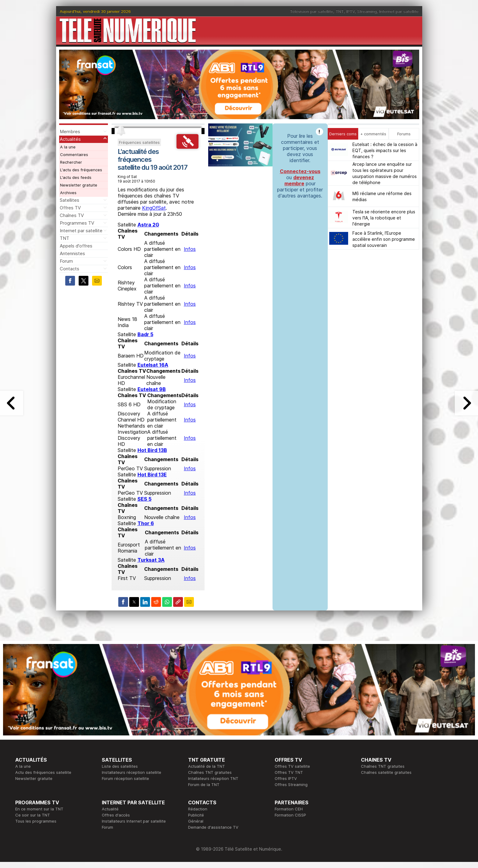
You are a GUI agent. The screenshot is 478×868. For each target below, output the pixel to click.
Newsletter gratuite (79, 185)
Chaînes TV (72, 215)
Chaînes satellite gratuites (386, 772)
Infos (190, 249)
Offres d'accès (116, 815)
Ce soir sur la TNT (33, 815)
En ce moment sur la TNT (39, 809)
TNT (340, 11)
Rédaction (198, 809)
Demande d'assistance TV (213, 827)
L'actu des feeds (76, 177)
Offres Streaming (291, 784)
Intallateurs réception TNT (213, 778)
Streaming (367, 11)
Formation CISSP (290, 815)
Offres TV (70, 208)
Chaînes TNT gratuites (210, 772)
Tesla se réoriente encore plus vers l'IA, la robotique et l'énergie (384, 218)
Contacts (70, 269)
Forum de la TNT (204, 784)
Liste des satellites (120, 766)
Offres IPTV (286, 778)
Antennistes (72, 253)
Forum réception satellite (125, 778)
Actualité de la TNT (207, 766)
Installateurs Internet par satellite (134, 821)
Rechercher (71, 162)
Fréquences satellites (139, 142)
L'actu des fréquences (81, 170)
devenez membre (299, 180)
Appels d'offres (76, 246)
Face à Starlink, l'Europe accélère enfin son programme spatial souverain (384, 239)
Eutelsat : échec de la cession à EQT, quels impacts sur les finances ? (385, 150)
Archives (68, 193)
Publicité (196, 815)
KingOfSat (154, 208)
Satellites (70, 200)
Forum (66, 261)
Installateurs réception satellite (132, 772)
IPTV (351, 11)
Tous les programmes (36, 821)
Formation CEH (289, 809)
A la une (68, 147)
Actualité (110, 809)
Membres (70, 132)
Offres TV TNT (289, 772)
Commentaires (74, 155)
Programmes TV (77, 223)
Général (196, 821)
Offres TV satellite (292, 766)
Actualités (70, 139)
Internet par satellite (399, 11)
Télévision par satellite (312, 11)
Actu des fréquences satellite (43, 772)
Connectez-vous (300, 171)
